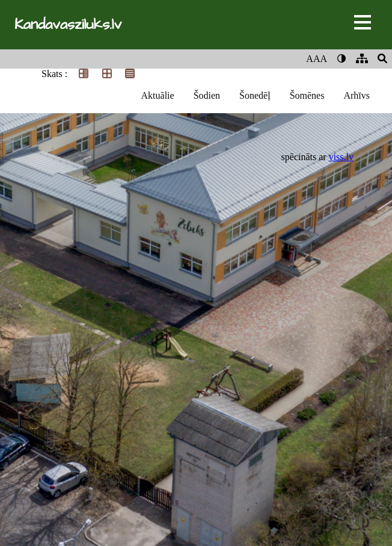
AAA (317, 59)
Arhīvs (357, 95)
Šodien (207, 95)
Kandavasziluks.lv (68, 25)
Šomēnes (307, 95)
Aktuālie (158, 95)
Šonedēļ (255, 95)
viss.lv (341, 157)
